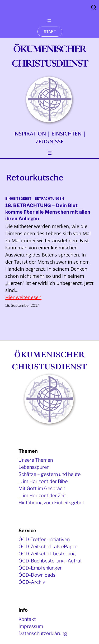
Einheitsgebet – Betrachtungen (35, 198)
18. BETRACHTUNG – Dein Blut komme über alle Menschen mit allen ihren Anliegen (48, 212)
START (50, 31)
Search (94, 7)
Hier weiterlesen (23, 297)
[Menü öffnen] (49, 21)
